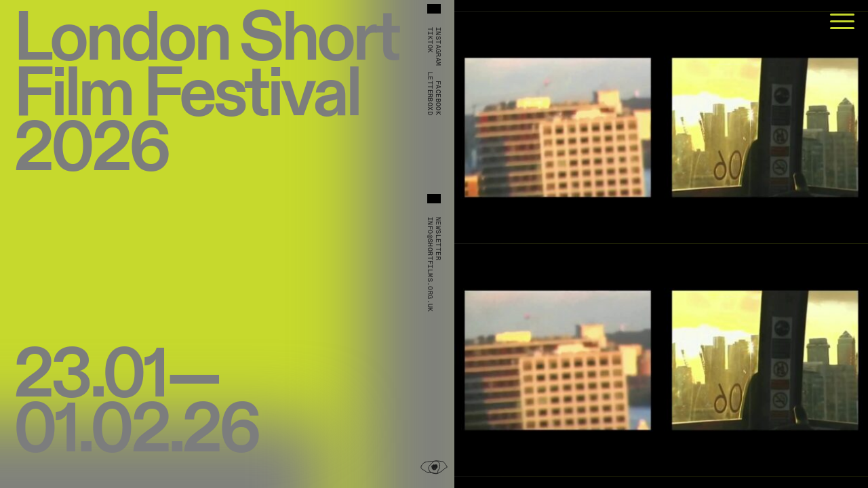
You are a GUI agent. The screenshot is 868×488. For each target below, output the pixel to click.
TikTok (430, 40)
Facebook (438, 98)
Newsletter (438, 239)
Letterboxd (430, 94)
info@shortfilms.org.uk (430, 265)
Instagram (438, 47)
